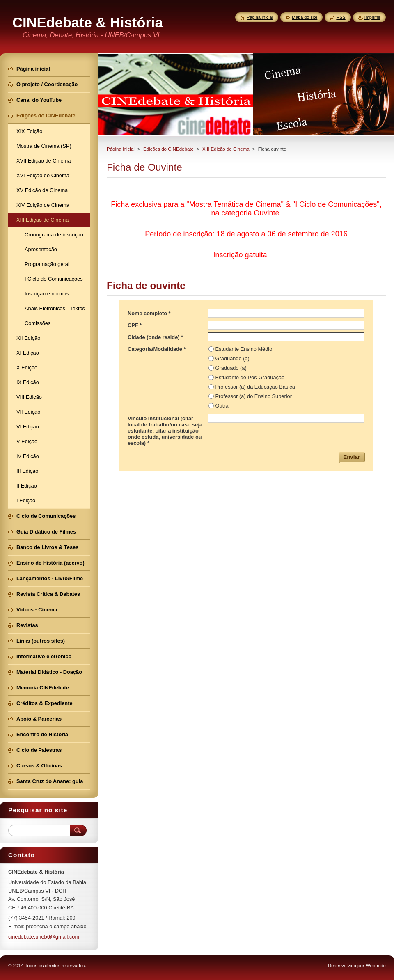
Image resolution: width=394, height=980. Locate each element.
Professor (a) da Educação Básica (255, 387)
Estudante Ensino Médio (244, 349)
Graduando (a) (233, 358)
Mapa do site (305, 17)
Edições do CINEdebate (168, 149)
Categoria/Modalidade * (157, 349)
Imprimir (372, 17)
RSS (341, 17)
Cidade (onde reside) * (155, 337)
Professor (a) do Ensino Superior (254, 396)
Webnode (376, 966)
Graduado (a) (231, 368)
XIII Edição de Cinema (226, 149)
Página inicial (121, 149)
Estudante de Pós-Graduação (250, 377)
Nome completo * (149, 313)
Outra (222, 406)
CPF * (135, 325)
